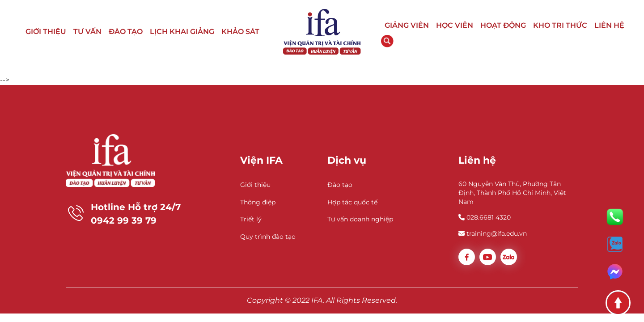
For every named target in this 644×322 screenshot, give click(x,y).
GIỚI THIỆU (46, 32)
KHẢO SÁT (240, 32)
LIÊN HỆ (609, 25)
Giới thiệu (255, 185)
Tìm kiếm (387, 41)
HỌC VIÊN (455, 25)
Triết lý (251, 219)
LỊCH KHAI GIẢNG (182, 32)
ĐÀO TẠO (126, 32)
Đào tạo (340, 185)
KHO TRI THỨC (560, 25)
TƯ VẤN (87, 32)
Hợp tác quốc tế (352, 202)
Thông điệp (258, 202)
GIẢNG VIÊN (407, 25)
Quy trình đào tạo (268, 237)
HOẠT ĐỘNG (503, 25)
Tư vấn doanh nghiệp (360, 219)
